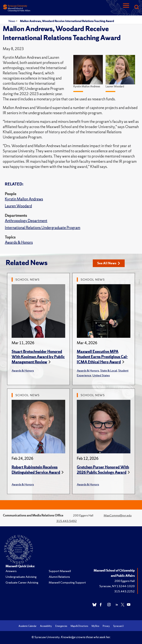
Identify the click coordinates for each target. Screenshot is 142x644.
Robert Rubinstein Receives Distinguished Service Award (36, 470)
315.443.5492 (67, 521)
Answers (11, 571)
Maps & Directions (79, 626)
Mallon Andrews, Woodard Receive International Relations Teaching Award (67, 21)
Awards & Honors (19, 242)
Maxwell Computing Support (67, 582)
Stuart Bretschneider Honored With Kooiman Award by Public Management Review (38, 357)
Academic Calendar (28, 626)
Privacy (106, 626)
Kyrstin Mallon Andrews (24, 199)
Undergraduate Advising (21, 577)
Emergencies (61, 626)
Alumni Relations (59, 577)
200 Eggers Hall (125, 581)
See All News (109, 263)
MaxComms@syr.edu (118, 515)
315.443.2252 (124, 591)
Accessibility (46, 626)
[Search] (136, 7)
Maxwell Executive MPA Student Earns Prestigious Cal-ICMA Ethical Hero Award (102, 357)
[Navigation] (126, 7)
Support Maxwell (60, 571)
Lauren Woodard (18, 206)
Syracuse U (118, 626)
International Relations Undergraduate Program (43, 228)
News (12, 21)
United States (101, 375)
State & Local (109, 370)
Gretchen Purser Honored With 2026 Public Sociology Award (103, 470)
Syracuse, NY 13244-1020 (117, 586)
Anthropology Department (26, 221)
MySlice (95, 626)
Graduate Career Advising (22, 582)
